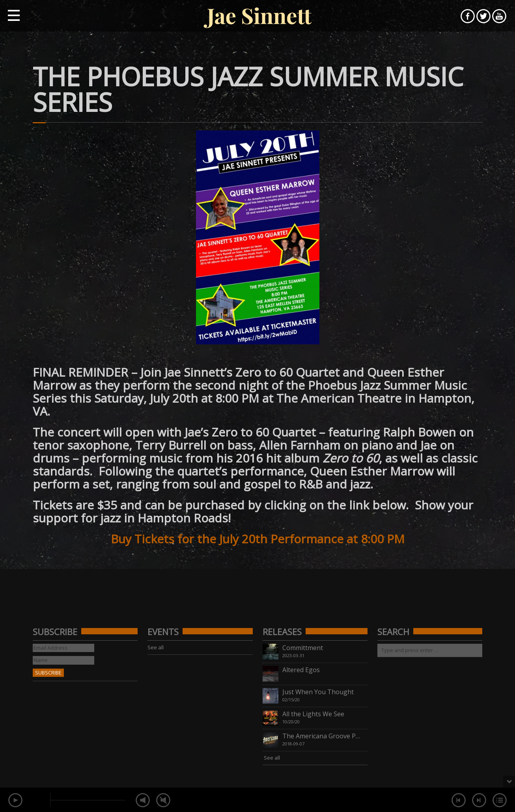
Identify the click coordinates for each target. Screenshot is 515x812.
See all (156, 647)
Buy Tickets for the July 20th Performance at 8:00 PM (258, 539)
